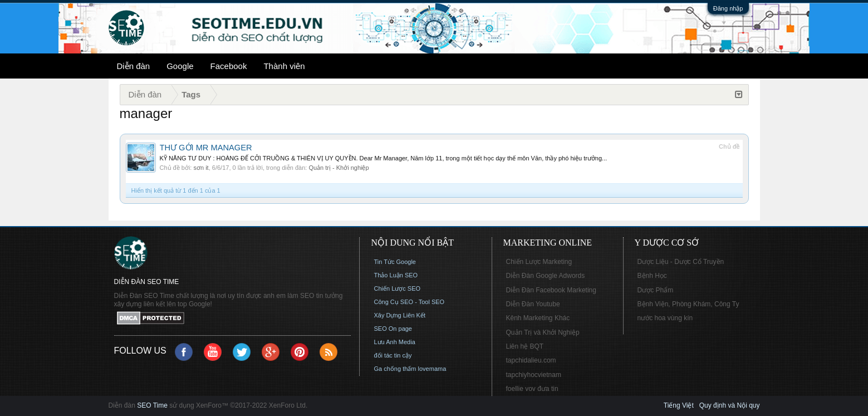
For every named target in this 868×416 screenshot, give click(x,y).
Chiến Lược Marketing (539, 262)
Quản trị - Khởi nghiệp (339, 168)
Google (180, 66)
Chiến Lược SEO (398, 288)
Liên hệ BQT (525, 346)
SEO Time (152, 405)
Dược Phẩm (656, 290)
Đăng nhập (728, 8)
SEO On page (393, 329)
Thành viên (284, 66)
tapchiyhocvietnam (534, 375)
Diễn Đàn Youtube (533, 304)
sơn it (201, 168)
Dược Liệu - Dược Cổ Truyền (681, 262)
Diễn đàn (134, 66)
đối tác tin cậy (393, 355)
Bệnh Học (652, 276)
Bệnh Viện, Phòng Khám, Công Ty (688, 304)
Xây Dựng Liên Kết (400, 315)
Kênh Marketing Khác (538, 318)
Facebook (229, 66)
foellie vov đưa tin (532, 389)
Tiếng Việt (679, 405)
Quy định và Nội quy (730, 405)
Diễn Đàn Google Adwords (546, 276)
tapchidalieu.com (531, 360)
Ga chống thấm (395, 369)
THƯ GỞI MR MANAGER (206, 148)
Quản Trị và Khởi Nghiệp (543, 332)
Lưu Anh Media (395, 342)
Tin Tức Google (395, 262)
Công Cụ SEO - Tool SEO (410, 302)
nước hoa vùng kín (665, 318)
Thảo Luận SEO (396, 275)
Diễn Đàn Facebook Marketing (551, 290)
